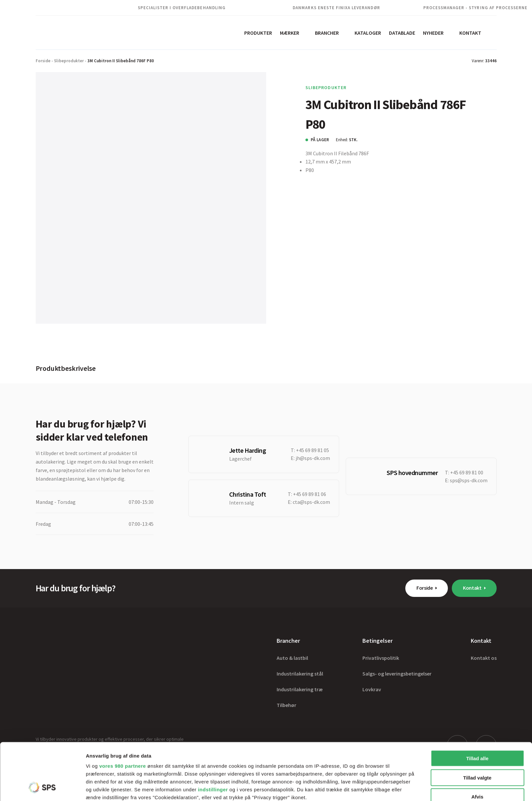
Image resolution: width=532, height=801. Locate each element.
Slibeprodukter (69, 61)
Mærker (290, 33)
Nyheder (433, 33)
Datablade (402, 33)
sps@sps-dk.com (469, 480)
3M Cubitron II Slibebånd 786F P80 (121, 61)
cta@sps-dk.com (311, 502)
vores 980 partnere (122, 713)
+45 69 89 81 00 (467, 472)
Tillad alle (477, 705)
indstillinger (213, 736)
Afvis (477, 744)
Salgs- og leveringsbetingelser (397, 674)
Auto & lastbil (292, 658)
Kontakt (470, 33)
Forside (43, 61)
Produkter (258, 33)
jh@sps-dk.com (313, 458)
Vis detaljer (340, 788)
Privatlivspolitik (381, 658)
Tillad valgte (477, 724)
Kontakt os (484, 658)
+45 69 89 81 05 (312, 450)
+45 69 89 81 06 (310, 494)
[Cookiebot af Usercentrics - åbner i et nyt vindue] (42, 788)
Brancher (327, 33)
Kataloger (368, 33)
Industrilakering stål (300, 674)
